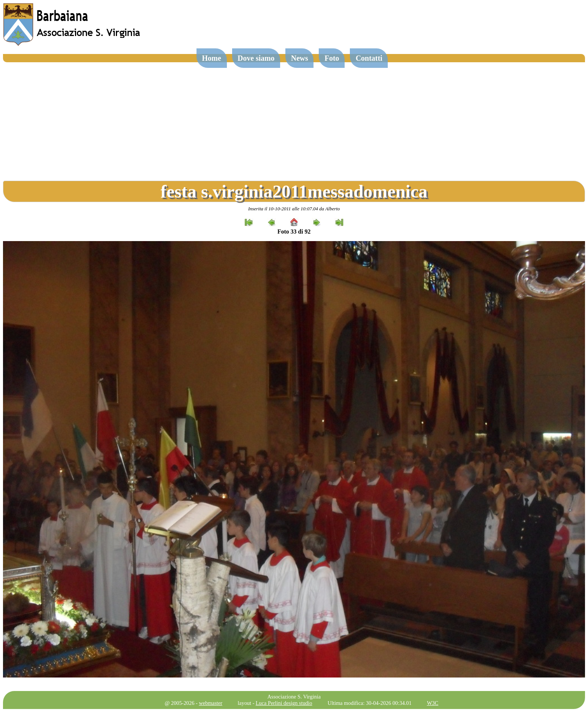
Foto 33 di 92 (294, 232)
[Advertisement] (294, 118)
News (300, 58)
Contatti (369, 58)
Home (212, 58)
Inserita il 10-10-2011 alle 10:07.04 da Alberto (294, 209)
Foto (332, 58)
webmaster (210, 703)
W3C (432, 703)
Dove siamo (256, 58)
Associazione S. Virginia (294, 697)
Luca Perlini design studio (284, 703)
